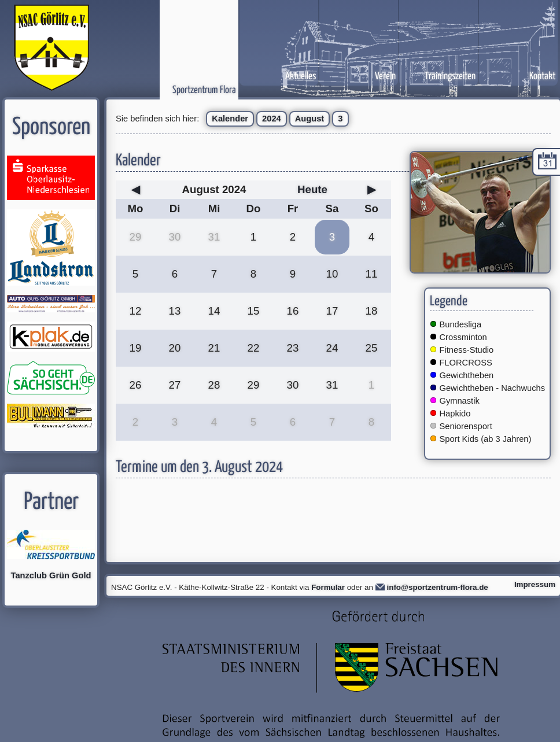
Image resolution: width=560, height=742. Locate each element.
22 (254, 348)
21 (214, 348)
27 (175, 385)
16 (293, 311)
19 (136, 348)
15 (254, 311)
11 (372, 274)
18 (372, 311)
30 (175, 237)
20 (175, 348)
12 (136, 311)
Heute (312, 189)
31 (214, 237)
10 (332, 274)
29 (136, 237)
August (310, 119)
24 (332, 348)
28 (214, 385)
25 (372, 348)
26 (136, 385)
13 (175, 311)
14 (214, 311)
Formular (328, 587)
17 (332, 311)
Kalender (230, 119)
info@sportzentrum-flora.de (438, 587)
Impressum (535, 584)
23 (293, 348)
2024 (272, 119)
